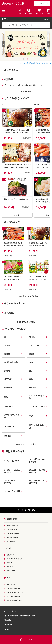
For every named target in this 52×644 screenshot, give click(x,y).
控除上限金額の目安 (13, 588)
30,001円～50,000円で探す (12, 482)
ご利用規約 (7, 620)
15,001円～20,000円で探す (12, 471)
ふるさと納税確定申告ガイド (16, 592)
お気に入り (39, 13)
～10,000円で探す (12, 460)
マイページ (29, 13)
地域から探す (11, 541)
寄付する (9, 563)
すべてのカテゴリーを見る (26, 444)
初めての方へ (11, 585)
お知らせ (6, 629)
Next (48, 44)
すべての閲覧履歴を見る (26, 322)
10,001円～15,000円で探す (37, 461)
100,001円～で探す (12, 491)
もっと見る (17, 215)
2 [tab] (28, 59)
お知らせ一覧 (26, 91)
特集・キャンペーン (12, 530)
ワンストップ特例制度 (13, 596)
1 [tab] (24, 59)
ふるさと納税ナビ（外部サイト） (16, 600)
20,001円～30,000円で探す (37, 471)
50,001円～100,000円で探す (37, 482)
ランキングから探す (13, 526)
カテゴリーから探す (13, 533)
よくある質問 (11, 571)
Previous (4, 44)
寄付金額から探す (12, 537)
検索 (20, 13)
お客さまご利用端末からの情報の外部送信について (20, 616)
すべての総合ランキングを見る (26, 296)
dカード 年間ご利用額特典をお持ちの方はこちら (36, 63)
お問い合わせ (8, 625)
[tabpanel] (26, 44)
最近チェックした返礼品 (14, 559)
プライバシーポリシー (10, 611)
